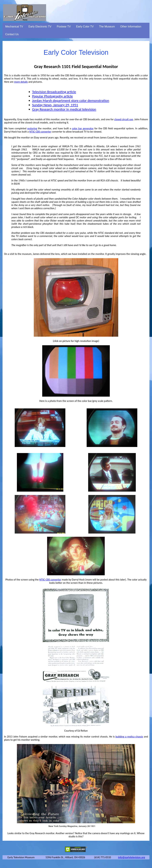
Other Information (131, 27)
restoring (32, 128)
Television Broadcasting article (54, 92)
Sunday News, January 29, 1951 (55, 105)
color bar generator (83, 128)
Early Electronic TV (40, 27)
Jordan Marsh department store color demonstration (71, 101)
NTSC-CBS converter (40, 132)
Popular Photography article (52, 96)
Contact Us (12, 34)
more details (21, 82)
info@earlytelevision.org (131, 857)
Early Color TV (85, 27)
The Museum (107, 27)
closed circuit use (124, 119)
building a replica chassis (129, 737)
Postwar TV (64, 27)
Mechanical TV (14, 27)
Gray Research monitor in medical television (64, 109)
